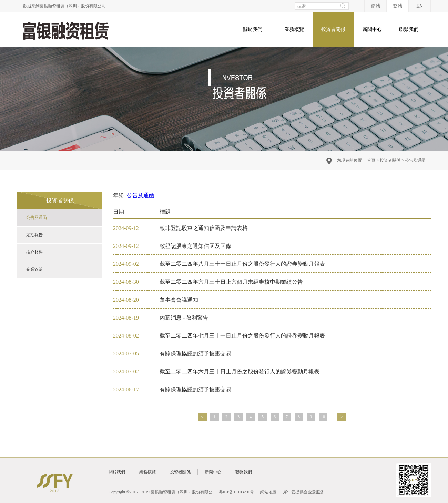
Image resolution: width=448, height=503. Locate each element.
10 (323, 417)
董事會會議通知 (179, 300)
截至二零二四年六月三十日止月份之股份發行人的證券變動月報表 (240, 371)
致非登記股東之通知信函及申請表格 (204, 228)
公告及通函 (415, 160)
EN (420, 6)
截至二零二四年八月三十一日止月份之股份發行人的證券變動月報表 (242, 264)
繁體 (398, 6)
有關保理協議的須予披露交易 (195, 354)
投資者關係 (390, 160)
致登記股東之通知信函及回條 (195, 246)
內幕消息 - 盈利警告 (184, 318)
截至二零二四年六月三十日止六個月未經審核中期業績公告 (231, 282)
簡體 (376, 6)
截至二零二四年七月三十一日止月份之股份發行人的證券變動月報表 (242, 336)
